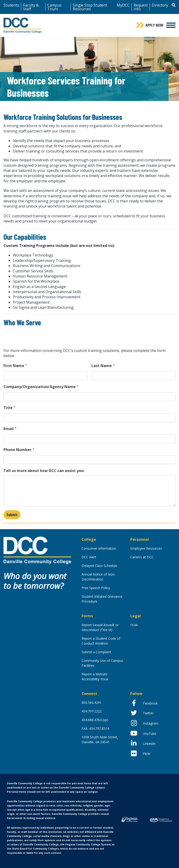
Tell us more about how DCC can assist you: (44, 471)
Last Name (102, 366)
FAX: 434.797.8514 (95, 728)
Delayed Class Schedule (99, 566)
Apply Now (154, 25)
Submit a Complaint (96, 652)
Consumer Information (99, 548)
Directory (160, 5)
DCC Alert (89, 557)
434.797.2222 (92, 711)
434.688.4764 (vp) (95, 720)
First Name (14, 366)
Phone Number (17, 450)
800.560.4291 (92, 703)
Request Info (141, 7)
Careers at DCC (142, 557)
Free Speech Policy (96, 588)
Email (9, 429)
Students (11, 5)
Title (8, 408)
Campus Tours (54, 7)
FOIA (134, 625)
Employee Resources (146, 548)
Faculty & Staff (31, 7)
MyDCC (123, 5)
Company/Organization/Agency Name (40, 387)
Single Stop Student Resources (90, 7)
